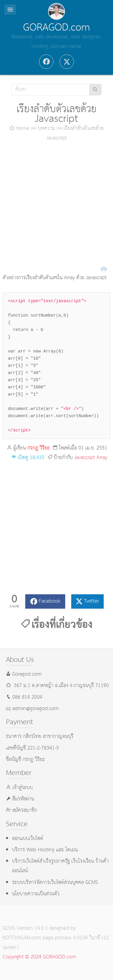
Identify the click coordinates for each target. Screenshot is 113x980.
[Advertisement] (56, 208)
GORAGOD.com (56, 28)
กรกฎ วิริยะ (39, 448)
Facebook (50, 601)
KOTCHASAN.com (22, 938)
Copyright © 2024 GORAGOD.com (40, 957)
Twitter (91, 601)
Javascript (85, 458)
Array (102, 458)
